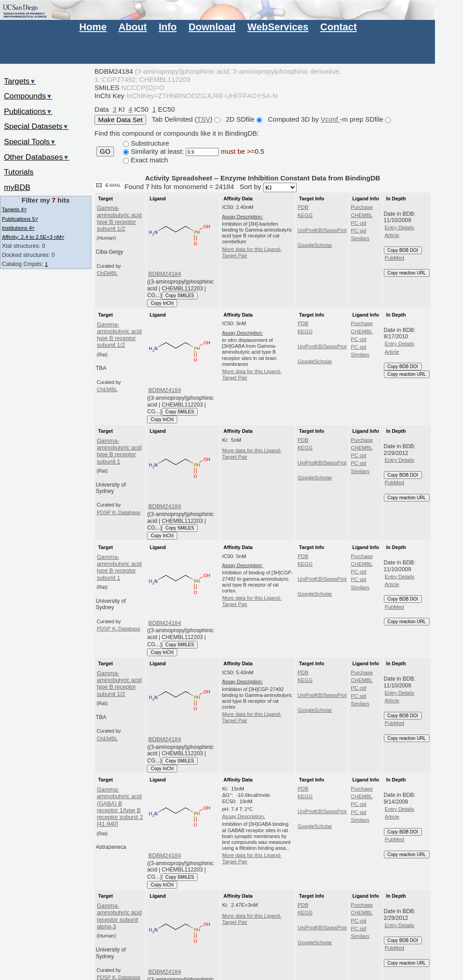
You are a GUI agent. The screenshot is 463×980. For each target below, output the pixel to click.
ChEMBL (107, 273)
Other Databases (37, 157)
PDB (303, 207)
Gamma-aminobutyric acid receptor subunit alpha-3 (119, 916)
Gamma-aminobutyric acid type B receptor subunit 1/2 (119, 218)
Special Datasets (37, 126)
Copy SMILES (180, 296)
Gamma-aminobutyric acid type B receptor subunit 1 (119, 451)
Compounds (28, 96)
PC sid (359, 231)
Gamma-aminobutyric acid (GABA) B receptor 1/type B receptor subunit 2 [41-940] (120, 807)
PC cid (359, 223)
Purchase (362, 207)
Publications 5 (20, 219)
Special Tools (30, 142)
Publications (28, 111)
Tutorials (19, 172)
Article (392, 235)
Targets (20, 81)
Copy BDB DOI (403, 250)
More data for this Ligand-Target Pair (252, 252)
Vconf (330, 119)
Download (212, 27)
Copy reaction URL (407, 273)
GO (105, 151)
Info (168, 27)
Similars (360, 238)
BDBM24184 (165, 274)
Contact (338, 27)
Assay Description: (244, 816)
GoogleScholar (315, 245)
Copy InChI (162, 303)
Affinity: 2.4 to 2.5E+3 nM (33, 237)
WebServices (278, 27)
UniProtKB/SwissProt (322, 230)
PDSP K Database (119, 513)
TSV (204, 119)
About (133, 27)
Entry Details (399, 227)
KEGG (305, 215)
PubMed (394, 258)
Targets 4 (14, 209)
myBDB (17, 187)
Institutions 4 (18, 228)
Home (93, 27)
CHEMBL (362, 215)
